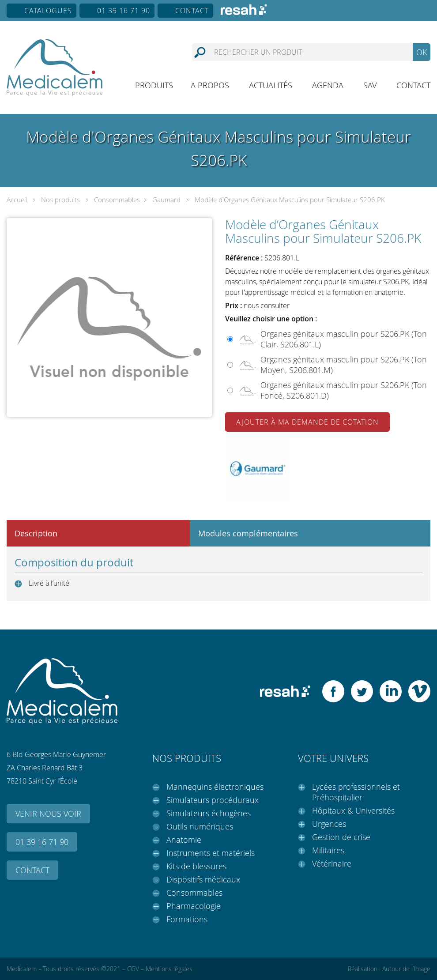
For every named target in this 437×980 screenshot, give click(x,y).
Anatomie (184, 840)
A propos (210, 85)
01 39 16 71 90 (124, 11)
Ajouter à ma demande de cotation (307, 422)
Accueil (17, 200)
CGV (133, 969)
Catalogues (48, 11)
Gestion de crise (341, 837)
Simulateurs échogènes (209, 813)
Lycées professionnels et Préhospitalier (356, 792)
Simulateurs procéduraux (213, 800)
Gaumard (166, 200)
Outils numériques (200, 826)
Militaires (328, 850)
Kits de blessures (196, 866)
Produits (154, 85)
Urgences (329, 824)
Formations (187, 919)
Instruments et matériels (211, 853)
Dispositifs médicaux (203, 879)
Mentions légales (169, 969)
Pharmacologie (194, 906)
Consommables (117, 200)
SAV (370, 85)
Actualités (271, 85)
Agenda (328, 85)
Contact (192, 11)
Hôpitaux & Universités (353, 810)
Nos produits (60, 200)
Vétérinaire (332, 863)
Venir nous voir (48, 814)
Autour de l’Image (406, 969)
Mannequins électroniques (215, 787)
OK (422, 52)
